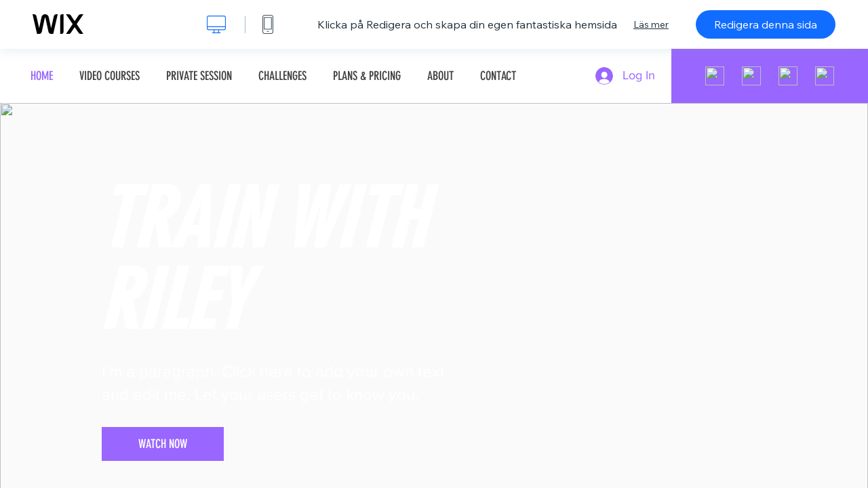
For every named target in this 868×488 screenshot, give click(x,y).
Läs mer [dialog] (651, 24)
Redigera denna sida (766, 24)
